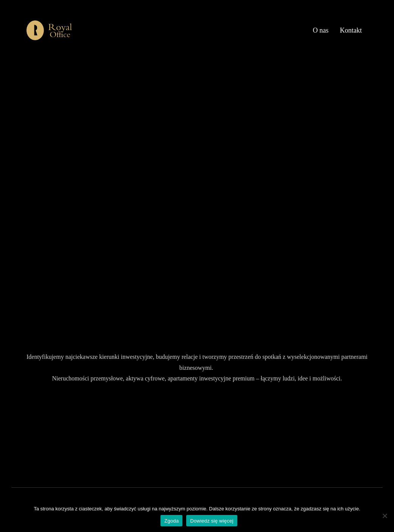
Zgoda (171, 521)
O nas (321, 30)
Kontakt (351, 30)
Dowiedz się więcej (212, 521)
